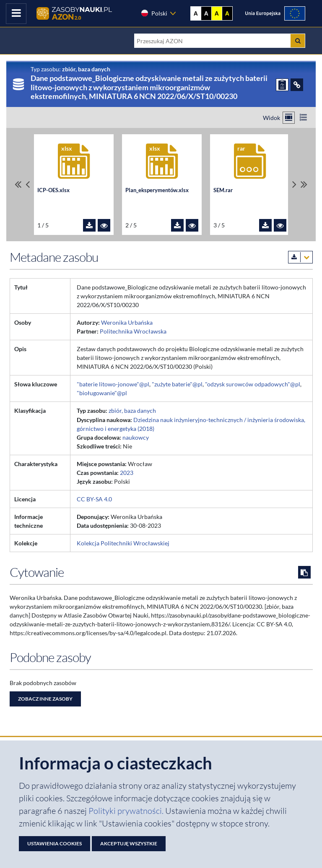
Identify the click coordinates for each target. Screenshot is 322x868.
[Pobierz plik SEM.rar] (265, 225)
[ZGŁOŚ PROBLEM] (282, 85)
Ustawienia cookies (55, 843)
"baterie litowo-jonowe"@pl (113, 384)
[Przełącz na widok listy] (303, 118)
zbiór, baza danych (132, 411)
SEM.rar (223, 190)
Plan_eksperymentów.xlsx (157, 190)
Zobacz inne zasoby (45, 699)
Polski (154, 13)
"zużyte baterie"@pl (177, 384)
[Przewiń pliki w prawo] (294, 184)
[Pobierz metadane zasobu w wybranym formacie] (300, 257)
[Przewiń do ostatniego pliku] (304, 184)
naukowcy (136, 437)
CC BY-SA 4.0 (94, 499)
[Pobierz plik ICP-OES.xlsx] (89, 225)
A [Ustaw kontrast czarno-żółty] (227, 13)
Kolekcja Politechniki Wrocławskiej (123, 543)
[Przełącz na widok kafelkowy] (289, 118)
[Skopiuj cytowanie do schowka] (304, 572)
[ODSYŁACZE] (297, 85)
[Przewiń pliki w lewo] (28, 184)
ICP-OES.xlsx (53, 190)
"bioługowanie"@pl (102, 393)
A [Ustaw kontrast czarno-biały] (206, 13)
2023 (127, 473)
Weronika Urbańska (127, 322)
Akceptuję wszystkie (129, 843)
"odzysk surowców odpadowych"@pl (253, 384)
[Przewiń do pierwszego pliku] (18, 184)
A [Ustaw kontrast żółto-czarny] (217, 13)
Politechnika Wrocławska (133, 331)
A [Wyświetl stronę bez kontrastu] (196, 13)
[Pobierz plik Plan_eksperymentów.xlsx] (177, 225)
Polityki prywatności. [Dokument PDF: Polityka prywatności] (127, 811)
